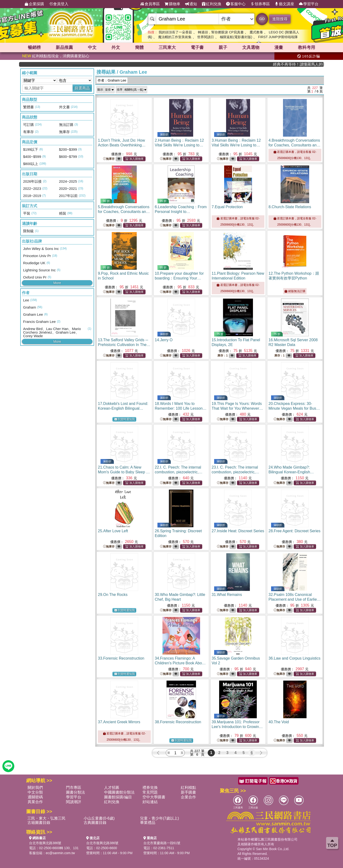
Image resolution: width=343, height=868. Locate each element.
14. (164, 340)
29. (113, 595)
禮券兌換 (150, 788)
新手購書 (188, 792)
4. (294, 145)
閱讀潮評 (74, 802)
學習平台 (309, 4)
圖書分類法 (76, 792)
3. (236, 145)
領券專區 (260, 4)
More (57, 283)
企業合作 (188, 797)
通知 (191, 4)
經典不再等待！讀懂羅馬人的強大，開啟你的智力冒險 (308, 64)
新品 (64, 47)
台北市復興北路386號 (45, 843)
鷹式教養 (256, 32)
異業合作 (35, 802)
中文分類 (35, 792)
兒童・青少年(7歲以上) (160, 818)
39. (237, 727)
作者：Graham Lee (112, 80)
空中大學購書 (154, 797)
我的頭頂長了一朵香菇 (175, 32)
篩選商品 (82, 88)
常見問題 (150, 792)
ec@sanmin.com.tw (60, 853)
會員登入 (59, 4)
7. (227, 207)
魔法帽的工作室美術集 (175, 37)
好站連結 (150, 802)
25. (113, 531)
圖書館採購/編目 (118, 797)
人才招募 (112, 788)
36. (294, 658)
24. (291, 472)
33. (121, 658)
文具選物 (251, 47)
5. (124, 212)
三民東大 (167, 47)
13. (124, 345)
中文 (92, 47)
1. (122, 145)
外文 (116, 47)
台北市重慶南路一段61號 (162, 843)
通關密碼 (35, 797)
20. (294, 408)
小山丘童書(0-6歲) (99, 818)
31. (227, 595)
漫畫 (279, 47)
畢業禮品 (148, 823)
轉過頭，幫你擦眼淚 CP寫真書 (221, 32)
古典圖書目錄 (95, 823)
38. (178, 722)
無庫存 (109, 159)
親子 (223, 47)
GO (262, 19)
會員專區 (150, 4)
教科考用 (307, 47)
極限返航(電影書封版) (236, 37)
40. (279, 722)
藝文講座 (284, 4)
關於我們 (35, 788)
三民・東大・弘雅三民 (46, 818)
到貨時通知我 (125, 419)
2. (179, 145)
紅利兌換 (212, 4)
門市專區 (74, 788)
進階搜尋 (280, 19)
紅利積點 (188, 788)
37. (119, 722)
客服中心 (236, 4)
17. (123, 408)
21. (124, 472)
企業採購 (34, 4)
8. (290, 207)
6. (181, 212)
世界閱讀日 (206, 37)
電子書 (197, 47)
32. (295, 599)
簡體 (139, 47)
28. (294, 531)
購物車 (172, 4)
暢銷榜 (34, 47)
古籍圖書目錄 (39, 823)
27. (238, 531)
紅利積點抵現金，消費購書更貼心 (56, 56)
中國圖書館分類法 (119, 792)
